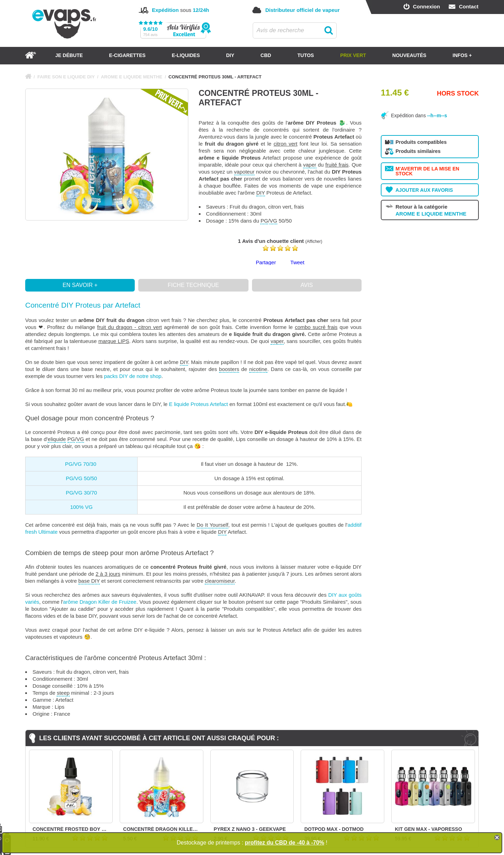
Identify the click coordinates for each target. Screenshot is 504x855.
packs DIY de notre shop (133, 376)
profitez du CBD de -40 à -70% (285, 843)
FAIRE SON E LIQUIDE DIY (66, 77)
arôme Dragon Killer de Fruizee (100, 602)
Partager (266, 262)
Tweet (297, 262)
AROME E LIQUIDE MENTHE (132, 77)
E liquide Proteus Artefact (198, 404)
